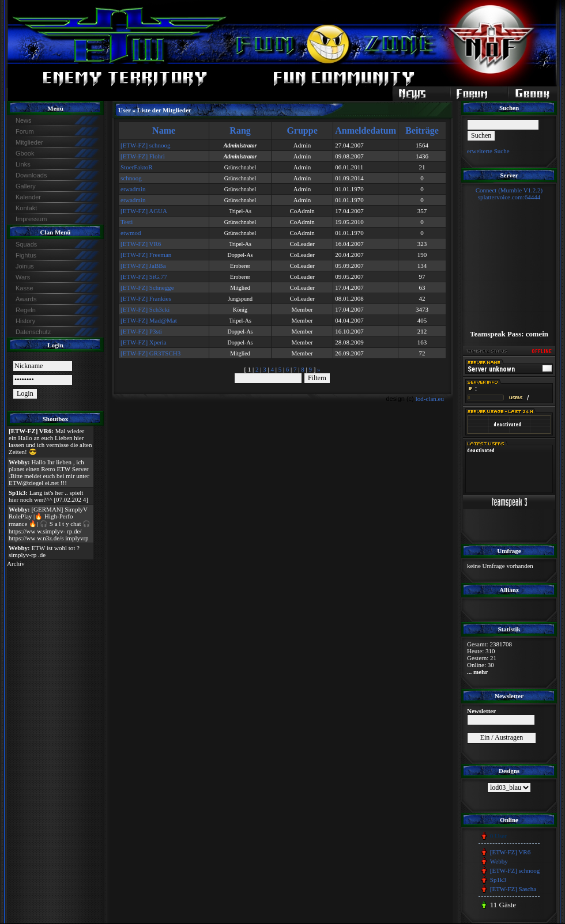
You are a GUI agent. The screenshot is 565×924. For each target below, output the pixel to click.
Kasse (25, 288)
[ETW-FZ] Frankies (146, 298)
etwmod (131, 233)
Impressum (31, 219)
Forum (25, 131)
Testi (127, 222)
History (25, 321)
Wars (23, 277)
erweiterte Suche (488, 151)
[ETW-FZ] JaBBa (143, 266)
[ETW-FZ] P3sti (141, 331)
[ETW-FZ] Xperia (144, 342)
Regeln (26, 310)
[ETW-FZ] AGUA (144, 211)
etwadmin (133, 189)
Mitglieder (29, 142)
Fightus (26, 255)
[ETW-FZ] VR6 (141, 244)
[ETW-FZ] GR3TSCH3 (150, 353)
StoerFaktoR (137, 167)
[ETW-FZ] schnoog (145, 145)
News (24, 120)
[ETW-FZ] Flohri (143, 156)
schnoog (131, 178)
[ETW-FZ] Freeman (146, 255)
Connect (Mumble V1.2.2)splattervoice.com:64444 (509, 194)
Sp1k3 (498, 880)
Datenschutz (33, 332)
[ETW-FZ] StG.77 (144, 277)
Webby (499, 861)
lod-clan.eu (430, 399)
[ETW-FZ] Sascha (513, 889)
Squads (26, 244)
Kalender (28, 197)
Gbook (25, 153)
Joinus (25, 266)
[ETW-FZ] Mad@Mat (149, 320)
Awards (26, 299)
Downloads (31, 175)
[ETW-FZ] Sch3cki (145, 309)
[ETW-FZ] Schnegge (147, 287)
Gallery (26, 186)
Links (23, 164)
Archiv (16, 563)
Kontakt (26, 208)
